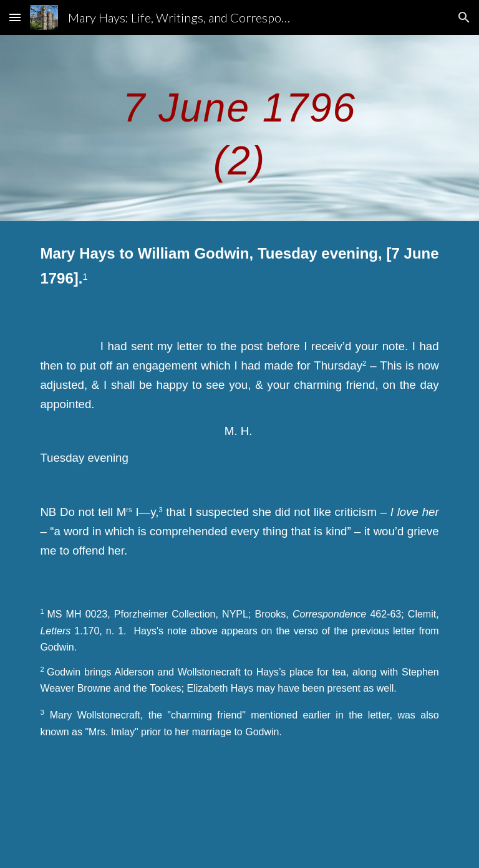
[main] (239, 128)
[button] (15, 17)
